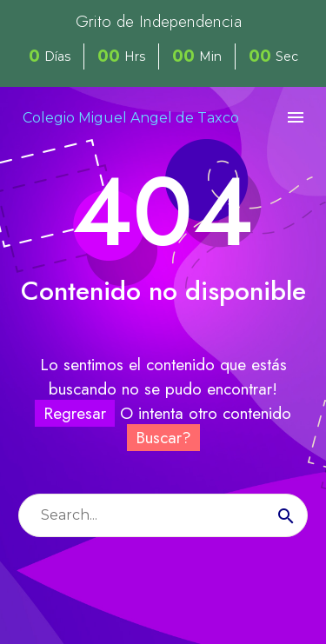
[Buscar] (163, 515)
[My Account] (263, 117)
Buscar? (163, 438)
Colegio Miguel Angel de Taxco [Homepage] (131, 118)
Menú (296, 117)
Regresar (75, 413)
